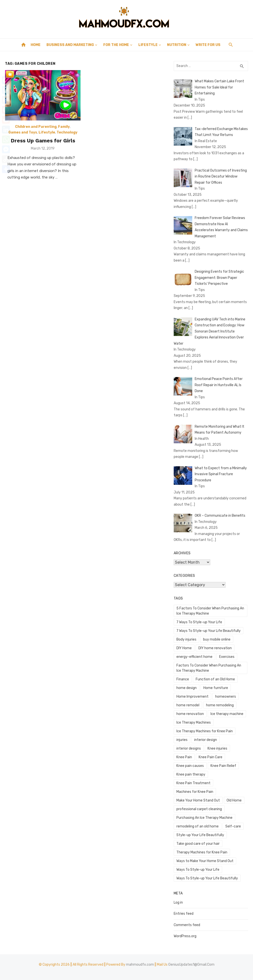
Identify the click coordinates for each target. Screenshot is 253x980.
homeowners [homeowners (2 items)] (226, 697)
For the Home (116, 45)
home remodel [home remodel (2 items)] (188, 705)
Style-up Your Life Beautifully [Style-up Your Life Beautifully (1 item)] (200, 835)
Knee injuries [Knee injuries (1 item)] (217, 748)
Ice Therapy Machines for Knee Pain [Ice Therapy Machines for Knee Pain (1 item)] (205, 731)
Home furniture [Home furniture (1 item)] (216, 688)
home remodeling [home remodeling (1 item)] (220, 705)
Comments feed (187, 925)
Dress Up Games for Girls (43, 141)
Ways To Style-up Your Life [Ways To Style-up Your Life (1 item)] (198, 870)
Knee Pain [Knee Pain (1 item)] (184, 757)
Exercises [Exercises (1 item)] (227, 657)
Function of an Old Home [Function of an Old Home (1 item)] (215, 679)
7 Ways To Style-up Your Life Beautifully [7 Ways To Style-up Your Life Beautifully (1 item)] (209, 631)
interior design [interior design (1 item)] (206, 740)
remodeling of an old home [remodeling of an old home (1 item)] (198, 826)
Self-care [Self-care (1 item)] (233, 826)
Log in (178, 902)
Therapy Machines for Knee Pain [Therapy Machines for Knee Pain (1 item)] (202, 852)
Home (36, 45)
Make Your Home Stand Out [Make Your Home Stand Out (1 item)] (198, 800)
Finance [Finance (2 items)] (183, 679)
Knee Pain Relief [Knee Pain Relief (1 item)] (223, 766)
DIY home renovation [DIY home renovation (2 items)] (215, 648)
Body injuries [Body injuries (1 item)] (186, 639)
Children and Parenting (36, 127)
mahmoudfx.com (140, 965)
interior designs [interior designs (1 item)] (189, 748)
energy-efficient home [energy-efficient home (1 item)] (194, 657)
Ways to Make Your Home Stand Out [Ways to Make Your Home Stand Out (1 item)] (205, 861)
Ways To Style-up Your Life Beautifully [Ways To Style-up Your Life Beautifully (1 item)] (207, 878)
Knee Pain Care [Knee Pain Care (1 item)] (211, 757)
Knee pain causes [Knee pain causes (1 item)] (190, 766)
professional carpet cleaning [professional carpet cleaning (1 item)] (199, 809)
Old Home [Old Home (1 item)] (234, 800)
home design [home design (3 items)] (187, 688)
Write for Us (208, 45)
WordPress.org (185, 936)
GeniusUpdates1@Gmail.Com (191, 965)
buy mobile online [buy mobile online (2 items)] (217, 639)
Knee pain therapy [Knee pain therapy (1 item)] (191, 774)
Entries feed (184, 914)
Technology (67, 132)
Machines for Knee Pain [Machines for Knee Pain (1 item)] (195, 792)
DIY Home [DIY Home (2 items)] (184, 648)
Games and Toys (23, 132)
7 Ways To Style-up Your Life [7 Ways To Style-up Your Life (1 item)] (199, 622)
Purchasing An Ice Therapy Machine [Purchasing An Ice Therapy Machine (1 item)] (204, 818)
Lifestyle (148, 45)
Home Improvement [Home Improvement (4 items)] (192, 697)
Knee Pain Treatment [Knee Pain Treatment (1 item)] (193, 783)
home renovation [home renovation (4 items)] (190, 714)
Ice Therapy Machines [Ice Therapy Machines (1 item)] (194, 723)
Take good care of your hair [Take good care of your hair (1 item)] (198, 844)
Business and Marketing (70, 45)
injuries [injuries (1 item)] (182, 740)
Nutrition (177, 45)
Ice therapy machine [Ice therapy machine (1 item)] (227, 714)
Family (64, 127)
